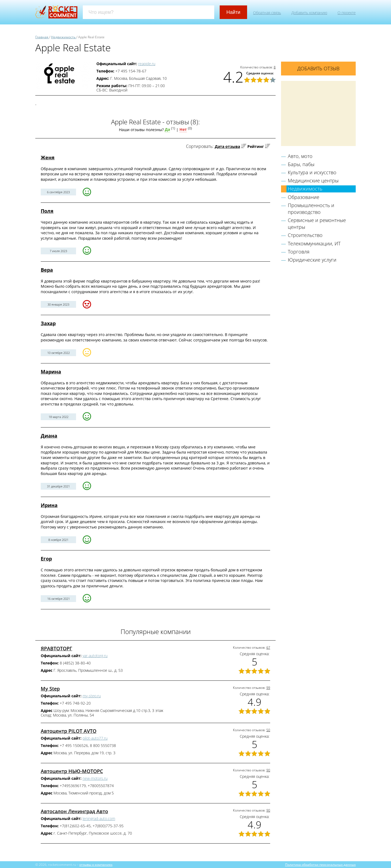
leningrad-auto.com (99, 818)
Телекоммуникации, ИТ (314, 243)
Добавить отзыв (318, 68)
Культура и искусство (312, 172)
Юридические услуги (312, 260)
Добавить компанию (309, 13)
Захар (48, 323)
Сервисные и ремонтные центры (317, 224)
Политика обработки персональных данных (320, 864)
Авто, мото (300, 156)
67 (268, 647)
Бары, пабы (301, 164)
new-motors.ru (95, 778)
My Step (50, 689)
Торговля (299, 252)
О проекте (347, 13)
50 (268, 730)
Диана (49, 436)
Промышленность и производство (311, 209)
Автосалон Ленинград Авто (74, 811)
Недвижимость (305, 189)
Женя (48, 157)
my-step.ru (92, 696)
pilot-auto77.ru (95, 738)
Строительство (305, 235)
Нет (183, 129)
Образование (304, 197)
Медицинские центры (313, 180)
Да (167, 129)
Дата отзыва (227, 146)
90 (268, 770)
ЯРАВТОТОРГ (56, 648)
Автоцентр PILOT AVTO (69, 731)
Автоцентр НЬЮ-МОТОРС (72, 771)
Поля (47, 211)
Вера (47, 270)
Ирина (49, 505)
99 (268, 688)
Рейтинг (256, 146)
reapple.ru (147, 64)
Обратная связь (267, 13)
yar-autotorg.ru (95, 656)
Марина (51, 372)
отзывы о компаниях (96, 864)
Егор (46, 559)
